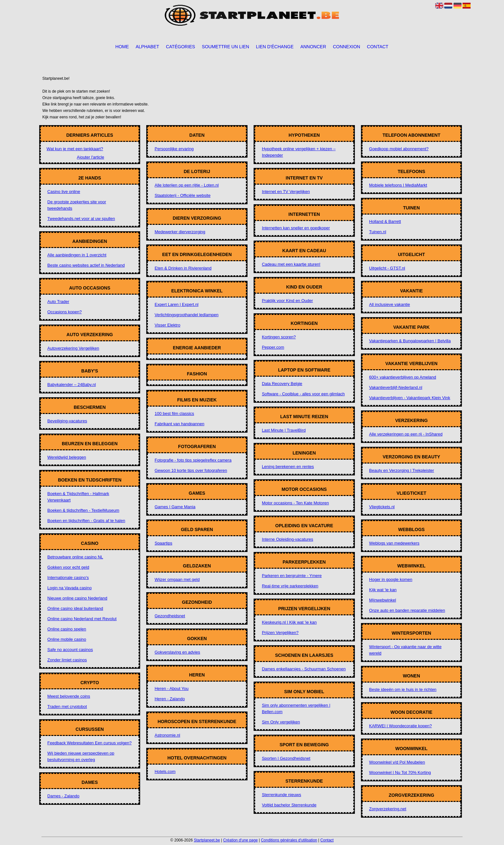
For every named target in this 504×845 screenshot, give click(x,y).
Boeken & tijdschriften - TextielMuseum (83, 510)
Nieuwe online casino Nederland (77, 598)
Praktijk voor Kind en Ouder (288, 301)
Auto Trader (58, 302)
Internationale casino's (68, 578)
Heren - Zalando (170, 699)
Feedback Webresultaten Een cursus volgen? (89, 743)
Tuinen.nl (378, 232)
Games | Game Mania (175, 507)
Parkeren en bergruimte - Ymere (292, 576)
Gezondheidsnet (170, 616)
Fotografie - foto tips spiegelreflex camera (193, 460)
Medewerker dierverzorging (180, 232)
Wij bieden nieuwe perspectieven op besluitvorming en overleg (81, 756)
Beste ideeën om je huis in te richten (403, 689)
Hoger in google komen (391, 579)
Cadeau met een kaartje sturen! (291, 264)
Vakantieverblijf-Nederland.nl (396, 387)
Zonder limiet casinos (67, 660)
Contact (378, 47)
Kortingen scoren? (279, 337)
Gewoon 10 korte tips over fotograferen (191, 470)
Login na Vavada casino (69, 588)
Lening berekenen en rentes (288, 467)
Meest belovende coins (69, 696)
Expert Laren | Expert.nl (176, 304)
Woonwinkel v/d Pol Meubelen (397, 762)
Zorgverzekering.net (388, 809)
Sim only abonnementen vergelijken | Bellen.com (296, 708)
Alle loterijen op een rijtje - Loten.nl (187, 185)
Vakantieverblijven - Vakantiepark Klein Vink (410, 398)
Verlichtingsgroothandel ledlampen (187, 315)
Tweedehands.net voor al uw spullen (81, 219)
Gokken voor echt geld (68, 567)
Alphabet (147, 47)
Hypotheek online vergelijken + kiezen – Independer (299, 152)
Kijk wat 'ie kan (383, 590)
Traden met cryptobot (67, 707)
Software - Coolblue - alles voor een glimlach (303, 394)
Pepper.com (273, 347)
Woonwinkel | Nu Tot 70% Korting (400, 772)
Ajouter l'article (90, 157)
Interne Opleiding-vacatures (288, 539)
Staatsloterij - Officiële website (183, 195)
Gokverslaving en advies (177, 652)
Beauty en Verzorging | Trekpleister (401, 470)
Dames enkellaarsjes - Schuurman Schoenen (304, 669)
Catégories (180, 47)
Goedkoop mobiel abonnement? (399, 149)
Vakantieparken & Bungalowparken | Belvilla (410, 341)
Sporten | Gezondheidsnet (286, 758)
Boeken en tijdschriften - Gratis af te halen (86, 521)
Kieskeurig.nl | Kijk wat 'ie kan (289, 622)
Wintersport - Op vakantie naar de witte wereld (405, 650)
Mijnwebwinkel (382, 600)
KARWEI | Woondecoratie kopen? (400, 726)
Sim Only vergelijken (281, 722)
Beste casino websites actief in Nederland (86, 265)
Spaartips (163, 543)
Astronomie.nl (167, 735)
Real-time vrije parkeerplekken (290, 586)
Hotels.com (165, 772)
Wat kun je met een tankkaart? (75, 149)
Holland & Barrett (385, 221)
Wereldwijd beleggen (67, 457)
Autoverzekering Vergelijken (73, 348)
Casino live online (64, 192)
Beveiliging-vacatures (67, 421)
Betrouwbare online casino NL (75, 557)
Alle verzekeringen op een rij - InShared (406, 434)
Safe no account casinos (70, 650)
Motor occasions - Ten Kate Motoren (296, 503)
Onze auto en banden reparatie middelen (407, 610)
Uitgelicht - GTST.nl (387, 268)
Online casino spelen (67, 629)
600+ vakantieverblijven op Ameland (403, 377)
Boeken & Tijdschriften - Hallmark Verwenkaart (78, 497)
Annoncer (313, 47)
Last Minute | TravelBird (284, 430)
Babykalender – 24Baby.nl (72, 385)
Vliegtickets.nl (382, 507)
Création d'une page (240, 840)
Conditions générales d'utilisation (289, 840)
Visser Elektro (167, 325)
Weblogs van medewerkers (394, 543)
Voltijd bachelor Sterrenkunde (289, 805)
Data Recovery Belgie (282, 384)
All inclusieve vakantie (389, 304)
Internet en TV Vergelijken (286, 192)
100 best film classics (174, 413)
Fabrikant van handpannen (180, 424)
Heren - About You (172, 689)
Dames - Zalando (63, 796)
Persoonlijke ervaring (174, 149)
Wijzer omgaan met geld (177, 579)
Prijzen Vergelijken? (280, 633)
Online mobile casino (67, 639)
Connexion (347, 47)
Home (122, 47)
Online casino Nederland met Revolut (82, 619)
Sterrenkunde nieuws (282, 795)
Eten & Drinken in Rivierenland (183, 268)
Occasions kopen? (64, 312)
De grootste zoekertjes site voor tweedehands (77, 205)
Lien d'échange (275, 47)
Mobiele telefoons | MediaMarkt (398, 185)
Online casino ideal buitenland (75, 608)
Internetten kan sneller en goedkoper (296, 228)
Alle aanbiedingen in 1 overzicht (77, 255)
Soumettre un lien (225, 47)
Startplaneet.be (207, 840)
